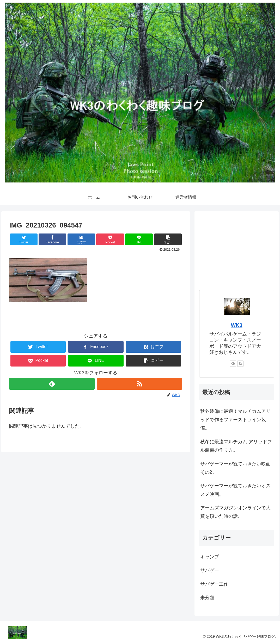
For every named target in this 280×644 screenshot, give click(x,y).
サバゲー (210, 570)
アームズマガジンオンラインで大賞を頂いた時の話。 (235, 512)
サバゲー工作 (214, 584)
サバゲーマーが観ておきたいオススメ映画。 (235, 490)
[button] (168, 239)
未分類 (207, 598)
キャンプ (210, 557)
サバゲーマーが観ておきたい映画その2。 (235, 468)
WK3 (237, 325)
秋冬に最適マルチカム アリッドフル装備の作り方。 (236, 446)
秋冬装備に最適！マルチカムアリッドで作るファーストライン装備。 (235, 420)
